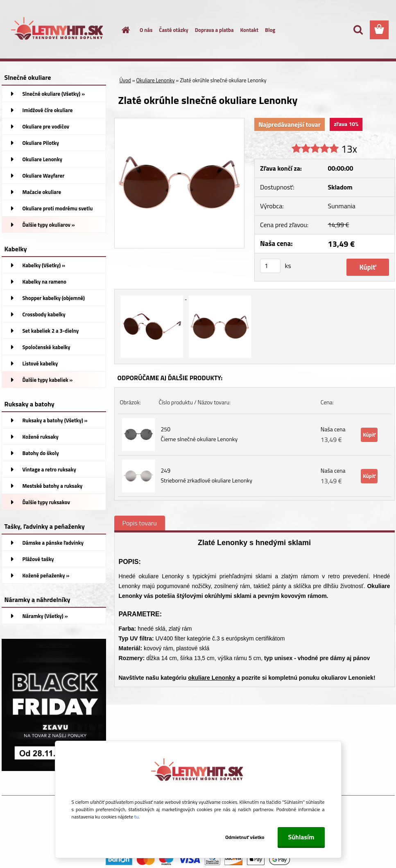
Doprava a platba (214, 30)
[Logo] (58, 30)
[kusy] (270, 266)
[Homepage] (121, 30)
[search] (358, 30)
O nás (146, 30)
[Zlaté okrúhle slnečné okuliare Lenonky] (180, 122)
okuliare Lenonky (212, 678)
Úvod (125, 80)
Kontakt (249, 30)
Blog (270, 30)
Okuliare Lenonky (156, 80)
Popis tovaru (140, 523)
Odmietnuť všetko (245, 837)
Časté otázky (173, 30)
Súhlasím (301, 837)
